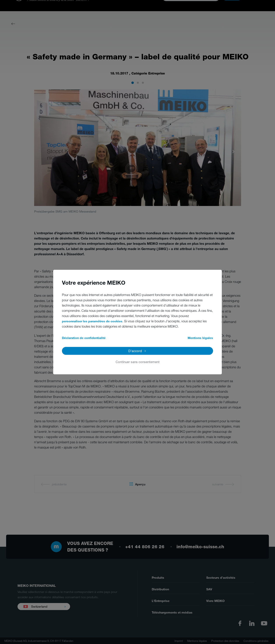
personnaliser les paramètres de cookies (92, 321)
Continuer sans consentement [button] (138, 362)
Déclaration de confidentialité (84, 338)
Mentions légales (200, 338)
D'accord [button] (135, 351)
